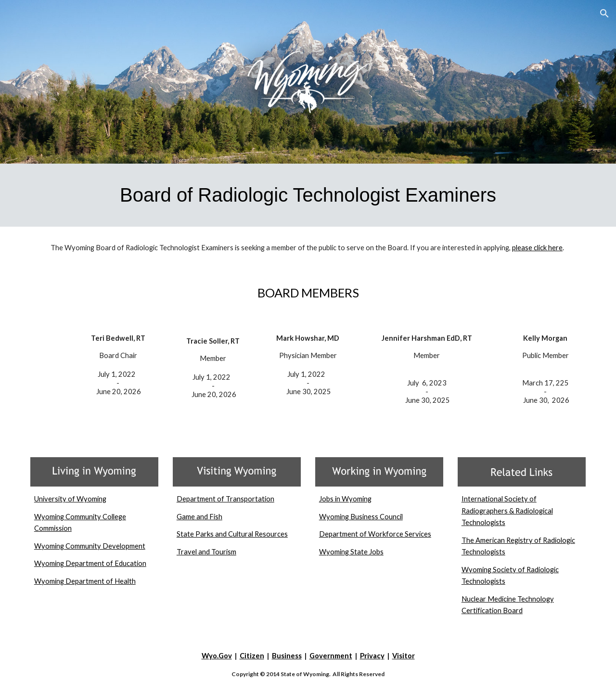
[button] (604, 13)
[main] (308, 195)
